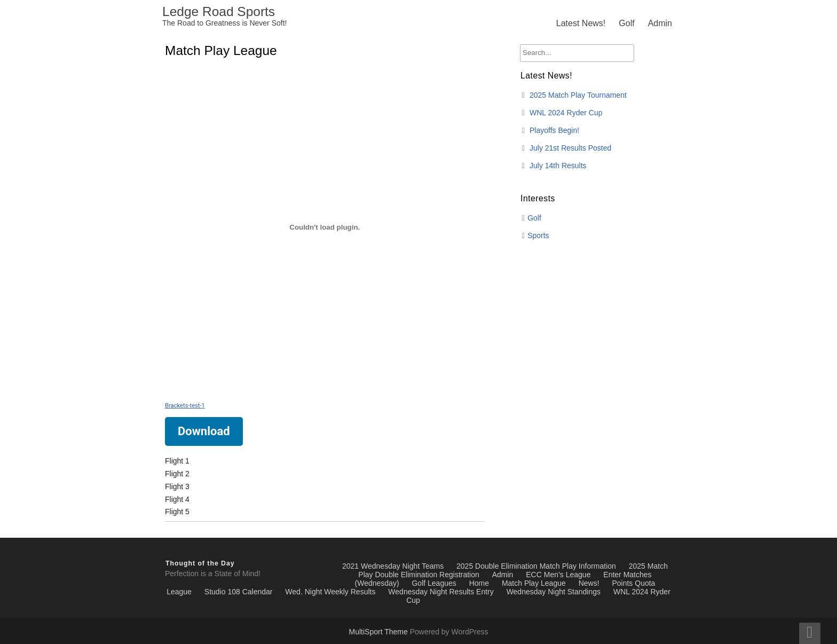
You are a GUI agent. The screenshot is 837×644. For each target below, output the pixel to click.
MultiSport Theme (380, 632)
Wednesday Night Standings (554, 592)
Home (479, 583)
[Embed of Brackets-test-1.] (325, 227)
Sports (538, 235)
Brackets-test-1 (185, 406)
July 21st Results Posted (570, 148)
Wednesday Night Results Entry (441, 592)
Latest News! (581, 23)
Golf (626, 23)
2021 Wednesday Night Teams (393, 566)
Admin (660, 23)
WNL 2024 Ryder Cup (566, 113)
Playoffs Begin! (554, 130)
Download (204, 431)
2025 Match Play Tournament (578, 95)
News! (589, 583)
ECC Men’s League (558, 575)
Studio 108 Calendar (239, 592)
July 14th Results (558, 166)
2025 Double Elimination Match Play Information (536, 566)
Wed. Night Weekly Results (330, 592)
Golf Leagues (434, 583)
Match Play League (534, 583)
